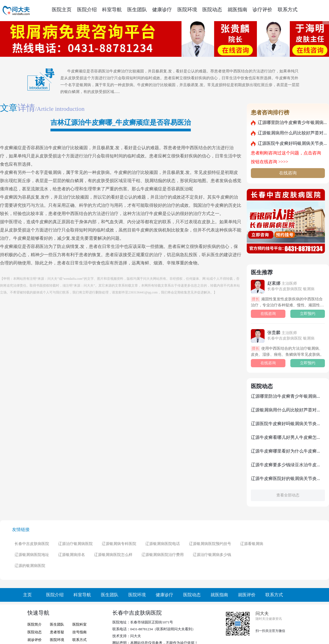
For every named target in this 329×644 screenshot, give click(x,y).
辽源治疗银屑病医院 (75, 544)
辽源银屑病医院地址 (32, 555)
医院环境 (187, 10)
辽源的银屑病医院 (30, 566)
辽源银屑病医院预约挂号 (210, 544)
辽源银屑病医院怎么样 (113, 555)
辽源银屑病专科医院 (119, 544)
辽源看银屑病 (252, 544)
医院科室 (80, 624)
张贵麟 (282, 333)
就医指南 (237, 10)
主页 (27, 595)
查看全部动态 (288, 495)
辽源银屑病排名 (72, 555)
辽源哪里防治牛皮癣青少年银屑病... (292, 122)
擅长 (256, 299)
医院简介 (35, 624)
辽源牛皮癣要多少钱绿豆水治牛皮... (285, 465)
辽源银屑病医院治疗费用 (163, 555)
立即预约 (308, 314)
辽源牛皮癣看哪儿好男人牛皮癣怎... (285, 437)
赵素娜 (282, 283)
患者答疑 (57, 632)
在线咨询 (288, 173)
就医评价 (247, 595)
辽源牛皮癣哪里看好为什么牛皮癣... (285, 451)
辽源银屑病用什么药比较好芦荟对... (292, 133)
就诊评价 (35, 640)
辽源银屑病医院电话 (163, 544)
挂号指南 (80, 632)
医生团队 (137, 10)
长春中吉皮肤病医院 (32, 544)
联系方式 (288, 10)
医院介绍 (87, 10)
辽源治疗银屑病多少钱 (212, 555)
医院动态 (212, 10)
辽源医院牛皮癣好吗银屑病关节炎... (292, 143)
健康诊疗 (162, 10)
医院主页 (62, 10)
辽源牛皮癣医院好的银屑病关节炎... (285, 478)
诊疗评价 (262, 10)
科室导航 (112, 10)
